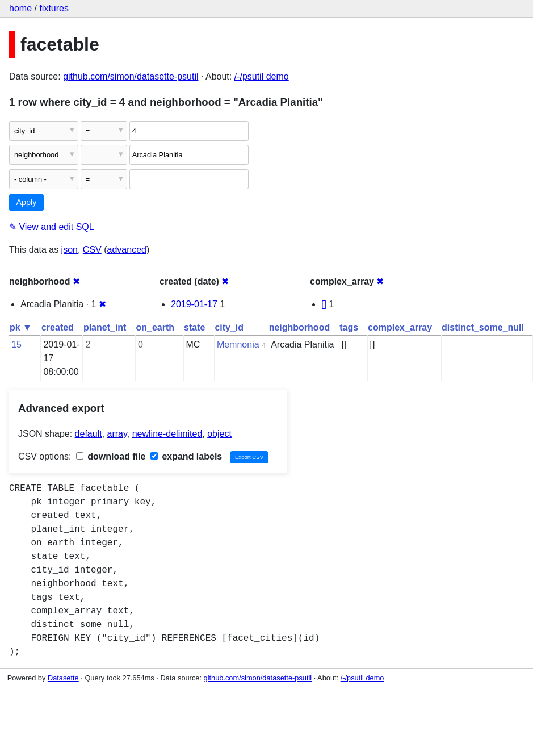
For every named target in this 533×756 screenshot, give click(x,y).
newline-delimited (167, 434)
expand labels (186, 456)
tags (349, 327)
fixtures (54, 8)
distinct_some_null (483, 327)
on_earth (155, 327)
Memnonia (238, 344)
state (194, 327)
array (117, 434)
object (219, 434)
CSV (92, 250)
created (58, 327)
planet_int (105, 327)
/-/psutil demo (262, 76)
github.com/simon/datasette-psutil (131, 76)
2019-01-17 (194, 304)
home (20, 8)
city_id (229, 327)
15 (16, 344)
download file (111, 456)
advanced (127, 250)
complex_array (400, 327)
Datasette (63, 678)
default (89, 434)
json (70, 250)
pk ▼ (21, 327)
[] (324, 304)
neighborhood (300, 327)
